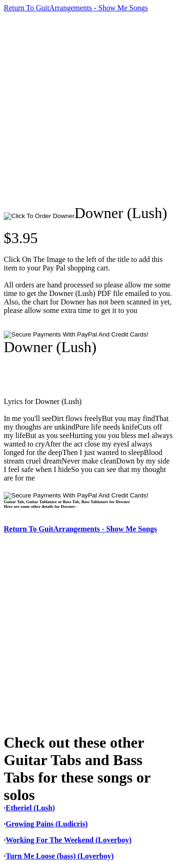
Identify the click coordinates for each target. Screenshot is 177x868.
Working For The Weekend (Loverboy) (69, 840)
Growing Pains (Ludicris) (47, 824)
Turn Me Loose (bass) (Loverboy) (60, 856)
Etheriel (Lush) (30, 808)
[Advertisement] (88, 108)
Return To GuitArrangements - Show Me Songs (76, 8)
